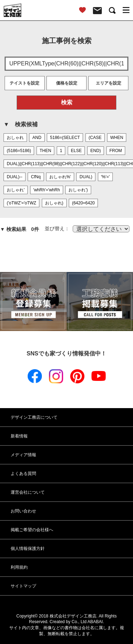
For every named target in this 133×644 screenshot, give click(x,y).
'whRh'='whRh (47, 190)
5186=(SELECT (65, 138)
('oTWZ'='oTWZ (21, 203)
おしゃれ (15, 138)
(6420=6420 (83, 203)
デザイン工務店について (34, 417)
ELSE (76, 151)
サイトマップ (23, 586)
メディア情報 (23, 455)
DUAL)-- (15, 177)
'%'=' (106, 177)
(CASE (95, 138)
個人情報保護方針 (28, 549)
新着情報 (19, 436)
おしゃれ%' (60, 177)
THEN (46, 151)
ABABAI (95, 622)
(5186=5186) (19, 151)
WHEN (117, 138)
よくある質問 (23, 474)
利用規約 (19, 567)
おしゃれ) (54, 203)
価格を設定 (67, 83)
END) (96, 151)
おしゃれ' (16, 190)
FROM (116, 151)
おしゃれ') (78, 190)
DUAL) (86, 177)
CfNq (36, 177)
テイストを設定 (24, 83)
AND (37, 138)
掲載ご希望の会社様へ (32, 530)
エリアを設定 (109, 83)
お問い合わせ (23, 511)
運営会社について (28, 492)
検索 (67, 102)
